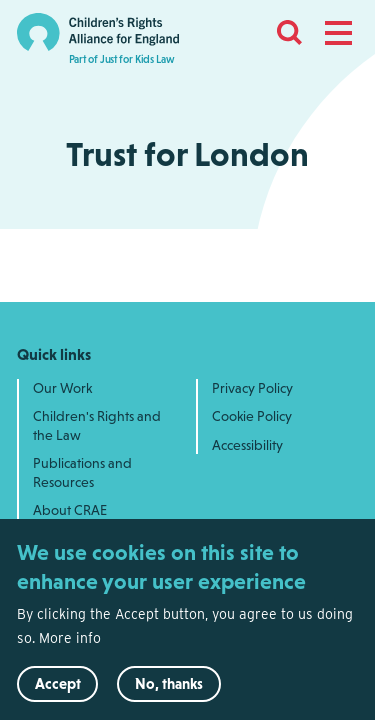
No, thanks (169, 693)
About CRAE (70, 510)
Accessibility (247, 445)
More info (70, 648)
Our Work (62, 388)
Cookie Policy (252, 416)
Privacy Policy (252, 388)
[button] (338, 33)
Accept (58, 693)
